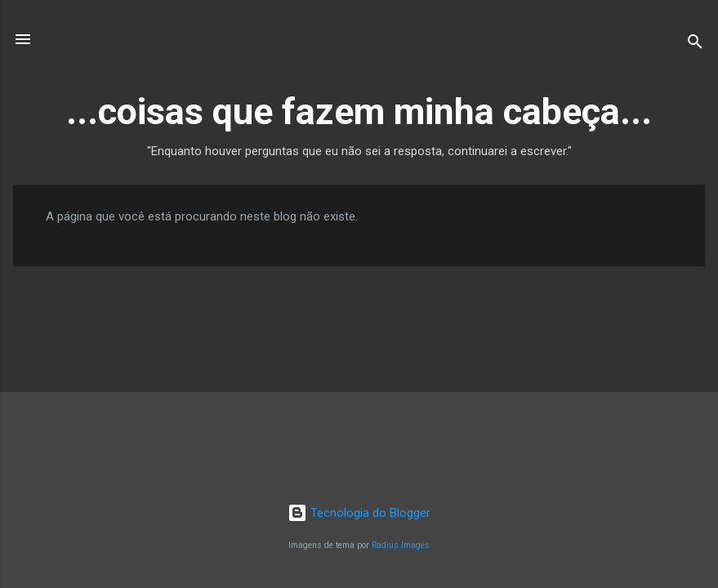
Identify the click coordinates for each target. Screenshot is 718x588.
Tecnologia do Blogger (359, 513)
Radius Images (401, 545)
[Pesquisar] (695, 45)
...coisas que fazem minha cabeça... (359, 111)
